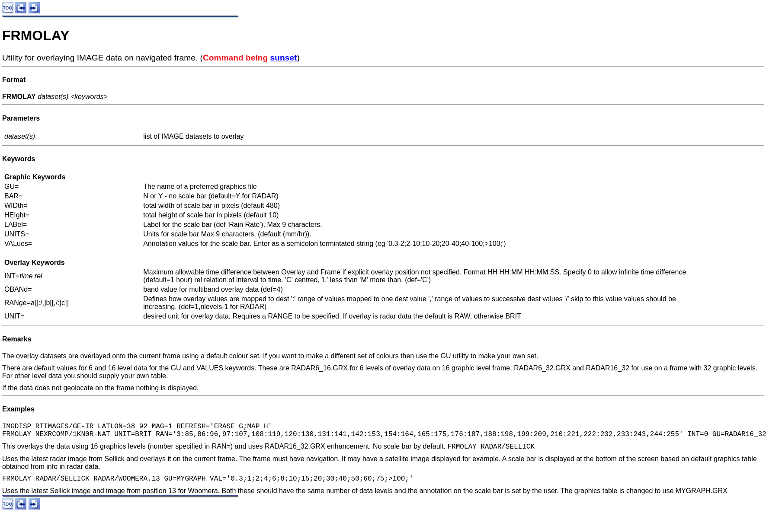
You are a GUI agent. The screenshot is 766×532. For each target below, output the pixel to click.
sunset (284, 58)
